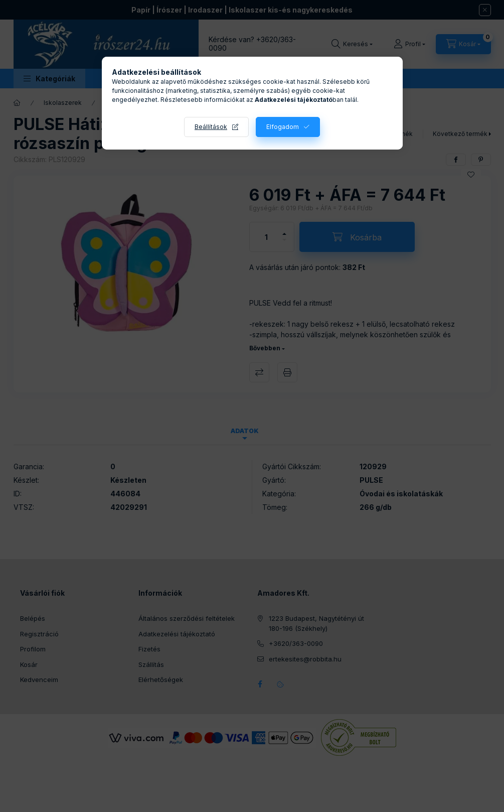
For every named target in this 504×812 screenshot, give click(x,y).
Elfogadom (283, 127)
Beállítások (211, 127)
